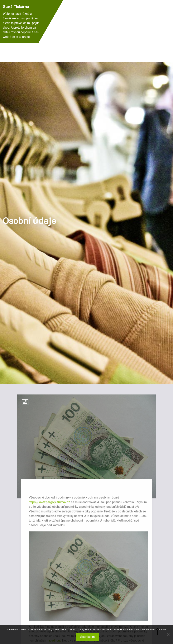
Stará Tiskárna (16, 6)
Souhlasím (88, 637)
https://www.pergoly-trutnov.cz (49, 505)
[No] (168, 634)
